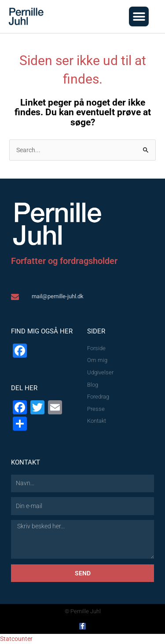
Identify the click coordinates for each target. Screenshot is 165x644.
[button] (139, 16)
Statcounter (16, 639)
